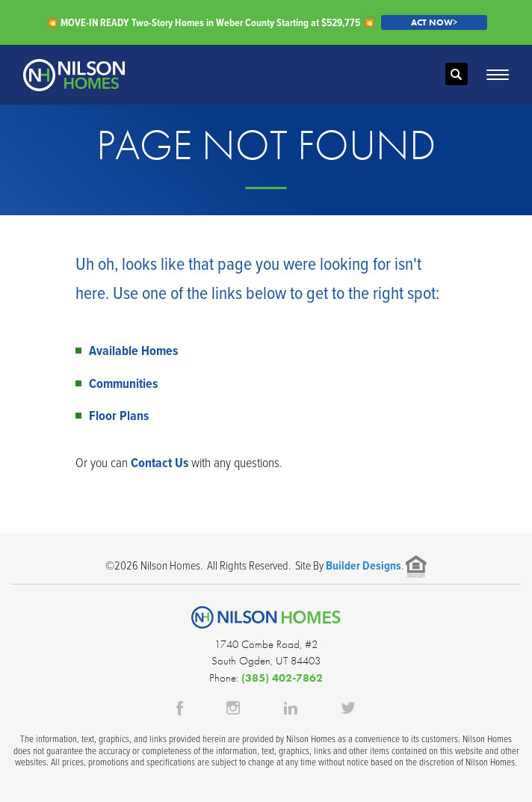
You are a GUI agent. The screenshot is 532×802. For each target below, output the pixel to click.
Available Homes (133, 350)
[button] (457, 75)
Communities (123, 383)
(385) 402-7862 (282, 678)
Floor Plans (119, 415)
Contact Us (160, 462)
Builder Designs (364, 565)
